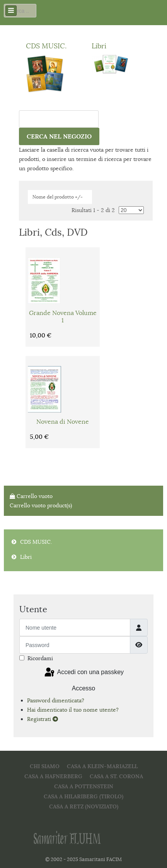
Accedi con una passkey (83, 673)
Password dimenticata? (56, 700)
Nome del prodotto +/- (58, 197)
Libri (99, 46)
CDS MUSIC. (46, 46)
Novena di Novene (63, 422)
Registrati (43, 719)
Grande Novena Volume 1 (63, 317)
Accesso (83, 688)
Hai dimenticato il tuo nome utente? (73, 710)
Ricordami (40, 658)
